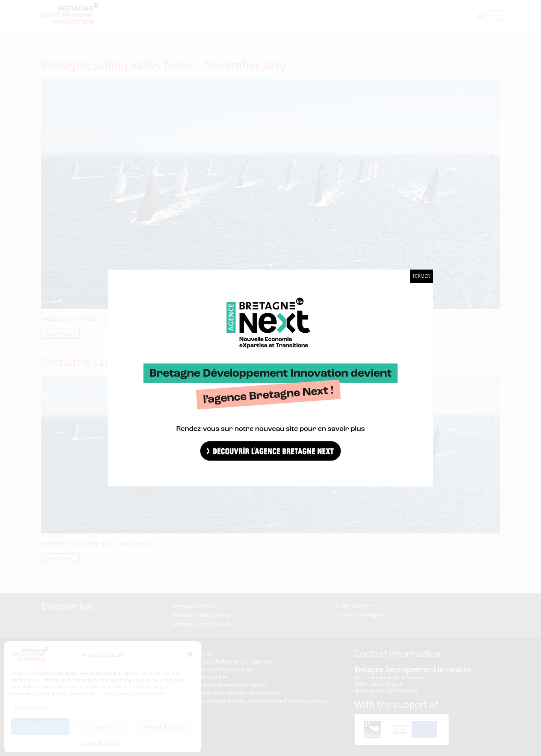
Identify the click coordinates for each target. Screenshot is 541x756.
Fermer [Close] (421, 276)
